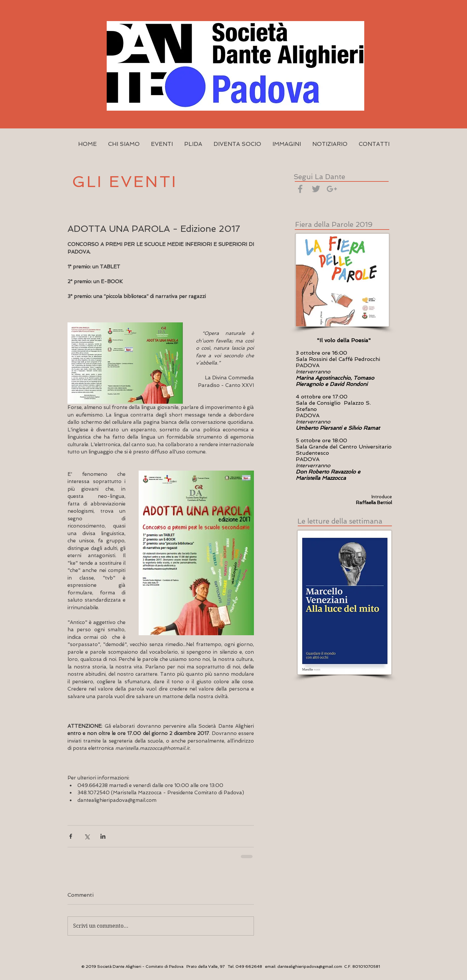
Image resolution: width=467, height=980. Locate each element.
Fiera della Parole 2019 (334, 224)
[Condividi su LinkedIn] (103, 836)
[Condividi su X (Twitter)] (87, 836)
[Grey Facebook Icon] (300, 189)
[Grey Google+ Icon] (332, 189)
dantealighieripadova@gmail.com (310, 966)
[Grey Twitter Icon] (316, 189)
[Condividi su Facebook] (71, 836)
